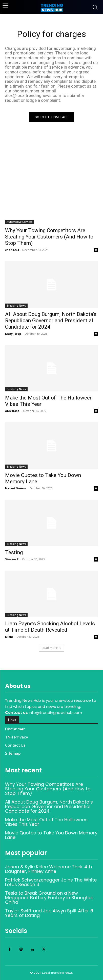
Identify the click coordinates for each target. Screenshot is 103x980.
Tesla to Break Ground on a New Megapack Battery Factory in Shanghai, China (49, 898)
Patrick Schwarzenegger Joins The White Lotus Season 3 (51, 882)
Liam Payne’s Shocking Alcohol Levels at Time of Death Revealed (50, 627)
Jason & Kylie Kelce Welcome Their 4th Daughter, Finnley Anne (48, 869)
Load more (51, 648)
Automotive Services (20, 222)
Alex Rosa (12, 411)
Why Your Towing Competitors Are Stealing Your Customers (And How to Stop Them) (49, 237)
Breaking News (16, 306)
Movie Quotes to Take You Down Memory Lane (51, 835)
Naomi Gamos (16, 488)
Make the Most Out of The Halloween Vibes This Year (46, 822)
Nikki (9, 637)
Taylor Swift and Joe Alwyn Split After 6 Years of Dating (49, 913)
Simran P (12, 559)
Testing (14, 552)
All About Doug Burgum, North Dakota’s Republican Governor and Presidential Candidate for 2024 (51, 321)
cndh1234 (12, 250)
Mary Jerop (13, 334)
